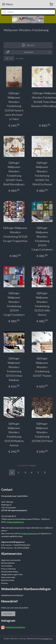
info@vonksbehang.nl (15, 522)
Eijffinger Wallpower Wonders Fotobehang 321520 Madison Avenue (14, 434)
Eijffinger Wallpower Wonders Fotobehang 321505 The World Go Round (42, 173)
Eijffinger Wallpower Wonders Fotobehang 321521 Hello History (42, 304)
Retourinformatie (8, 577)
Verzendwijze (7, 566)
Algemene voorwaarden (11, 560)
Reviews (5, 583)
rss (51, 639)
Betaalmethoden (8, 563)
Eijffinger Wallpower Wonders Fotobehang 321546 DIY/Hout (42, 432)
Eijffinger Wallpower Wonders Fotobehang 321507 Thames (42, 367)
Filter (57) (28, 45)
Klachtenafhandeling (9, 572)
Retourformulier (8, 580)
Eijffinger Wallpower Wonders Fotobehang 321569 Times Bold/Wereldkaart (14, 173)
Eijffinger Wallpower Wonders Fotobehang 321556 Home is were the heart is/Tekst (14, 106)
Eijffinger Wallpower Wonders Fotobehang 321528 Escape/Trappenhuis (15, 234)
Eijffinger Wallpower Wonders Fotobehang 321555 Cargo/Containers (42, 239)
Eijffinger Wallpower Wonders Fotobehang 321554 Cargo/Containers (14, 304)
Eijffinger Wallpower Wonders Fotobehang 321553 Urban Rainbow (14, 369)
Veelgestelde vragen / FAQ (12, 574)
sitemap (46, 639)
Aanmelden (8, 614)
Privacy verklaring (8, 569)
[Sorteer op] (28, 52)
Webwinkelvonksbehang (15, 627)
